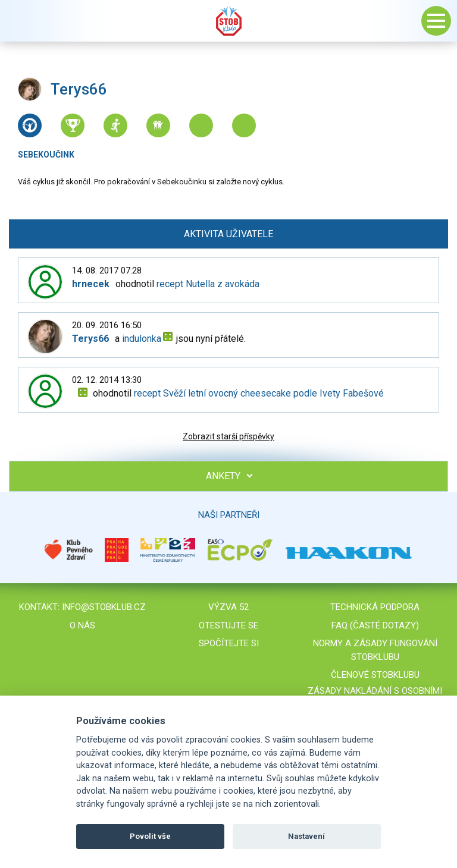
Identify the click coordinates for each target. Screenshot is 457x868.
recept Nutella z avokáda (208, 284)
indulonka (142, 339)
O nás (82, 625)
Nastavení (306, 836)
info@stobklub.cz (104, 607)
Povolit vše (150, 836)
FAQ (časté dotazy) (375, 625)
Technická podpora (375, 607)
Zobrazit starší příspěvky (228, 436)
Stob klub (228, 21)
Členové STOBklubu (375, 675)
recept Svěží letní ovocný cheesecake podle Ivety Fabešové (259, 393)
